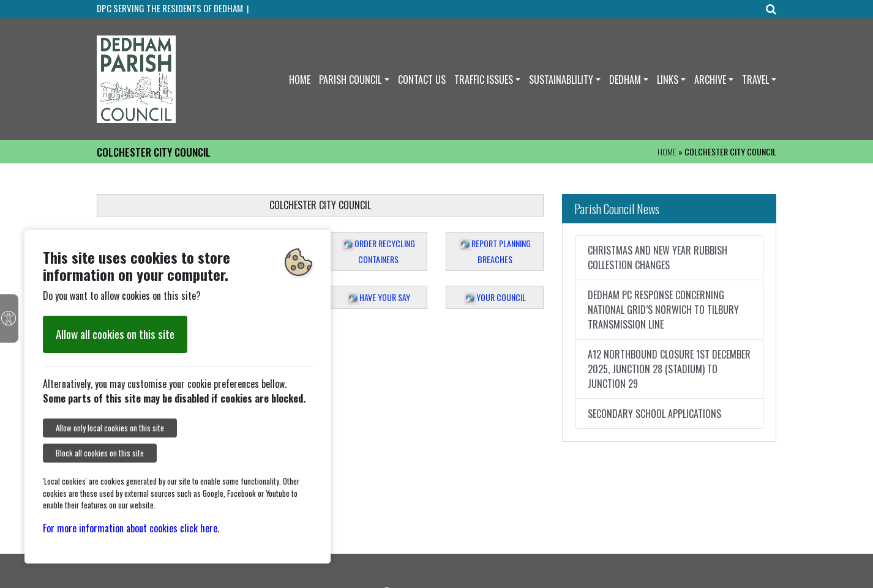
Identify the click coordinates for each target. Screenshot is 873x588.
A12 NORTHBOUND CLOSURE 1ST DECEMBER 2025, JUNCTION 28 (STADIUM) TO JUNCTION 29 (669, 369)
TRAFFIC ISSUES (484, 80)
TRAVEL (755, 80)
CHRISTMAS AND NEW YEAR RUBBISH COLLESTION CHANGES (658, 258)
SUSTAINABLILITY (561, 80)
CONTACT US (422, 80)
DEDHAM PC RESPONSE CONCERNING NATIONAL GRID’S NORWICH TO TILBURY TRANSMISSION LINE (663, 310)
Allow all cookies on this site (115, 334)
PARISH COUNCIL (350, 80)
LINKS (668, 80)
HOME (300, 80)
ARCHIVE (710, 80)
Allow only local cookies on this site (110, 428)
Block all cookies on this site (100, 453)
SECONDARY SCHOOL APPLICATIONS (654, 414)
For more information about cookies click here (130, 528)
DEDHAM (625, 80)
